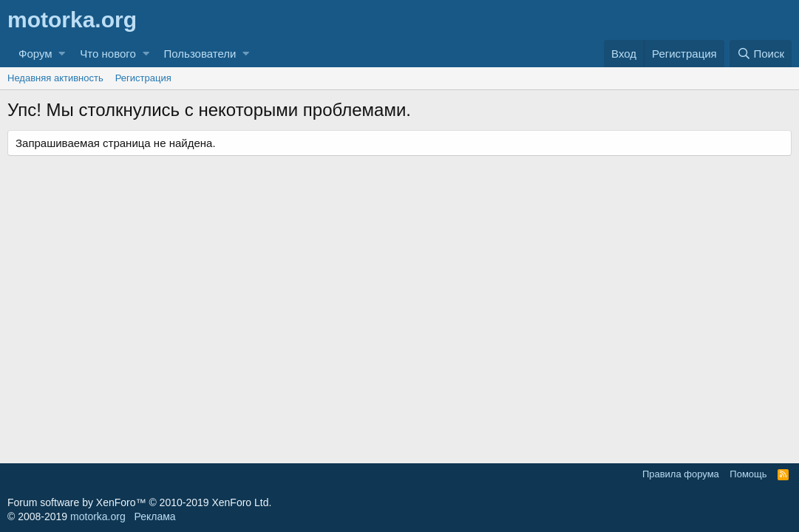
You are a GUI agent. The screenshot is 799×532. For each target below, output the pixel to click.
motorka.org (98, 516)
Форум (35, 54)
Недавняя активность (55, 78)
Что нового (108, 54)
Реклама (154, 516)
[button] (62, 54)
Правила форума (681, 474)
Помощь (748, 474)
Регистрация (143, 78)
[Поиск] (761, 54)
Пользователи (200, 54)
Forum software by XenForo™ (139, 502)
